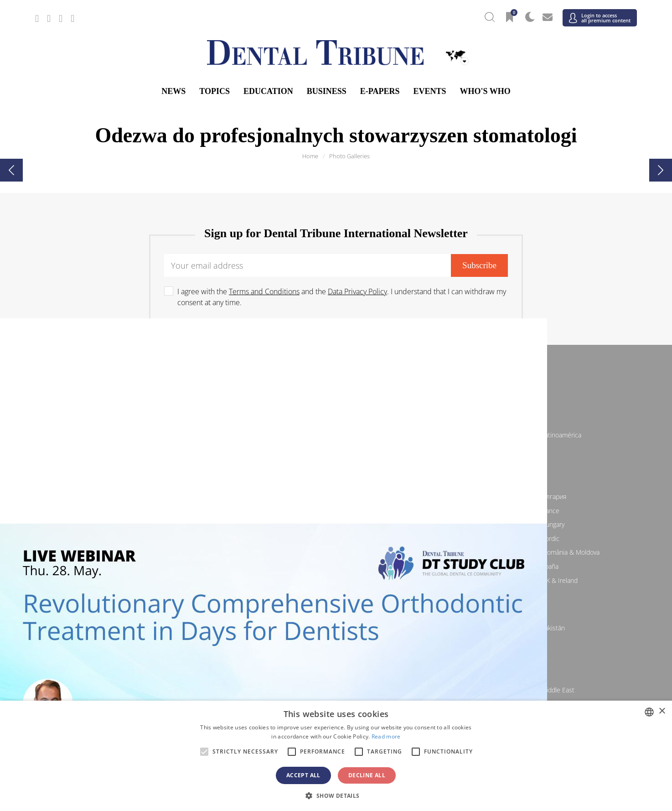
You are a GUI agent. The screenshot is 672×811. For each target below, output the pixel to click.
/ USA (336, 449)
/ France (536, 511)
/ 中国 (135, 628)
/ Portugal (336, 552)
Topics (215, 91)
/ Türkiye (336, 580)
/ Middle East (537, 690)
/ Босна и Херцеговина (336, 496)
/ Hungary (536, 524)
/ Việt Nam (236, 642)
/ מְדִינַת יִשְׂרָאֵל (136, 690)
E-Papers (380, 91)
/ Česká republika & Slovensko (336, 511)
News (173, 91)
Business (327, 91)
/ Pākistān (536, 628)
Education (268, 91)
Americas (336, 420)
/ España (537, 566)
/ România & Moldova (537, 552)
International (336, 372)
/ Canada (336, 435)
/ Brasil (136, 435)
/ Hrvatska (136, 511)
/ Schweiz (135, 580)
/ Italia (136, 538)
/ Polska (136, 552)
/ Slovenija (136, 566)
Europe (336, 481)
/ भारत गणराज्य (336, 628)
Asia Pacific (336, 613)
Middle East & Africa (336, 675)
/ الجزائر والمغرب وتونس (336, 690)
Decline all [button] (367, 775)
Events (429, 91)
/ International (336, 387)
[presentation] (11, 170)
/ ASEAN (436, 642)
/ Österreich (135, 496)
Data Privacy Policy (357, 291)
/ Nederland (336, 538)
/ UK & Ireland (537, 580)
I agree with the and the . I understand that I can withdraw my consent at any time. (342, 297)
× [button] (662, 711)
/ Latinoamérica (537, 435)
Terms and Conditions (264, 291)
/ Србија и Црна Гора (336, 566)
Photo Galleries (349, 156)
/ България (537, 496)
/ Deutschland (136, 524)
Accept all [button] (303, 775)
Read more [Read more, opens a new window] (386, 736)
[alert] (336, 756)
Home (310, 156)
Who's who (485, 91)
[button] (336, 795)
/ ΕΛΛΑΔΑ (336, 524)
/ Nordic (537, 538)
